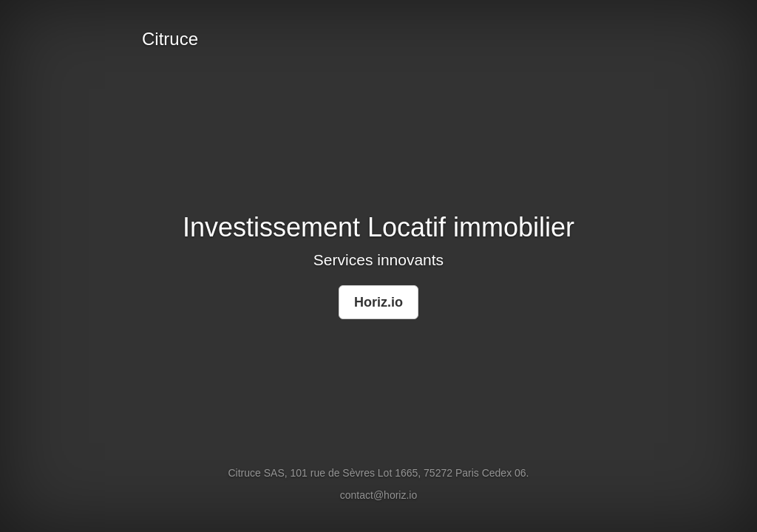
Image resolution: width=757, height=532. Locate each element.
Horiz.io (378, 302)
